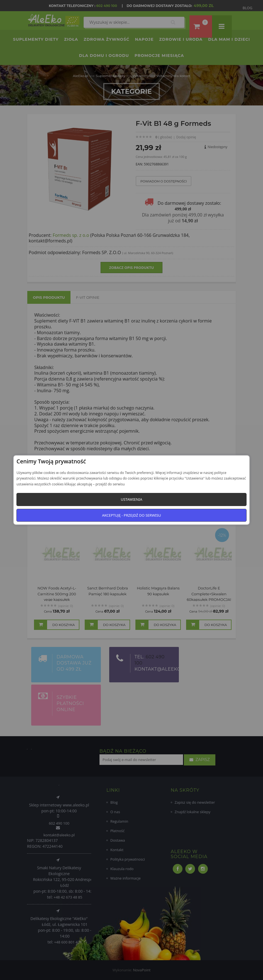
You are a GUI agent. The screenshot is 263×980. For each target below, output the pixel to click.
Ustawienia (131, 499)
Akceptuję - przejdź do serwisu (131, 515)
